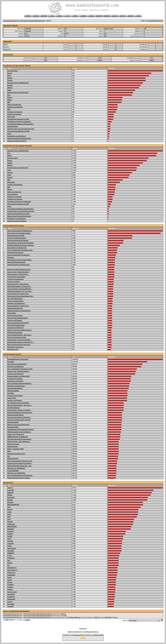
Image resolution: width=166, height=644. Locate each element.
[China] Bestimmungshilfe (15, 253)
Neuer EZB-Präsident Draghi (16, 325)
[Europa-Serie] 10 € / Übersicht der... (18, 284)
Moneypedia (11, 117)
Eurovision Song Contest (15, 316)
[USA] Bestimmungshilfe (15, 332)
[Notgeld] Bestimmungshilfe (16, 236)
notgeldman (11, 597)
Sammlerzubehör (13, 126)
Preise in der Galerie (14, 282)
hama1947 (11, 606)
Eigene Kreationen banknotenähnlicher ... (20, 289)
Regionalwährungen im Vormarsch (18, 359)
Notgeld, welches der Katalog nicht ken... (20, 330)
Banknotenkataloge (13, 391)
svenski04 (11, 543)
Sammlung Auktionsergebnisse (17, 141)
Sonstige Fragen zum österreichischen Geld (21, 129)
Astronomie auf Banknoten (16, 328)
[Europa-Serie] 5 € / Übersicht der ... (18, 274)
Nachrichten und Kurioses (15, 347)
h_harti (10, 556)
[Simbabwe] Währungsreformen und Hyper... (21, 245)
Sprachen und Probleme (15, 320)
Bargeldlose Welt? (13, 349)
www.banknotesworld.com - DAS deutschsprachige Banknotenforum (24, 21)
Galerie (10, 97)
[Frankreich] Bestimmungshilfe (17, 337)
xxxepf (10, 580)
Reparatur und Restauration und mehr (19, 420)
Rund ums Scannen (13, 444)
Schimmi (10, 534)
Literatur (10, 80)
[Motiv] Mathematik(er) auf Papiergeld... (19, 286)
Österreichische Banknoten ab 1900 (18, 119)
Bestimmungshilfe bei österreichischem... (20, 413)
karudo (10, 577)
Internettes (11, 257)
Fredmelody (11, 558)
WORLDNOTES (12, 526)
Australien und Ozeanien (15, 112)
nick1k (9, 512)
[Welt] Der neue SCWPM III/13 (16, 473)
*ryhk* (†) (10, 488)
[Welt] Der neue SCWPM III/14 (16, 468)
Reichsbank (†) (12, 568)
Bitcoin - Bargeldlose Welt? (16, 449)
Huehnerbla (11, 497)
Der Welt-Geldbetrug (14, 408)
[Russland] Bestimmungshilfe (16, 262)
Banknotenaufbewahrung (15, 308)
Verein (9, 134)
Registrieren (159, 21)
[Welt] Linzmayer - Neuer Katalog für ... (19, 442)
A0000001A (11, 553)
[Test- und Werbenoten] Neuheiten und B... (20, 250)
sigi (9, 565)
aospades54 (11, 594)
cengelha (10, 587)
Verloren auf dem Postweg (15, 301)
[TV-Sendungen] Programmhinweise (18, 403)
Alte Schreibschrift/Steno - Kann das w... (20, 335)
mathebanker (11, 575)
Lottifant (10, 589)
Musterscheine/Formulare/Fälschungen (19, 139)
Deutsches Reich (13, 71)
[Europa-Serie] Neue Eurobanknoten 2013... (21, 296)
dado (9, 517)
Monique (10, 500)
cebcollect (11, 531)
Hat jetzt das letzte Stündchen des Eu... (19, 270)
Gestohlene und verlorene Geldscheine (19, 122)
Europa (10, 73)
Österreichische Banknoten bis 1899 (18, 131)
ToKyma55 (11, 551)
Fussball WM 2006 (13, 471)
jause (9, 519)
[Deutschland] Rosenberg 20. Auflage (19, 478)
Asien (9, 76)
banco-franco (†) (12, 570)
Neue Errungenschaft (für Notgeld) (18, 240)
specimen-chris (12, 592)
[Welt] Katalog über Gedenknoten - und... (20, 466)
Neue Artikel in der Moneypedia (17, 248)
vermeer (10, 602)
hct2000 (10, 536)
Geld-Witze (11, 393)
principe (10, 582)
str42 (9, 507)
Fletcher (10, 563)
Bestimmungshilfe (13, 422)
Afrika (9, 90)
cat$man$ (10, 493)
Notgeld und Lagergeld (14, 114)
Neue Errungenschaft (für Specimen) (19, 255)
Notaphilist (11, 529)
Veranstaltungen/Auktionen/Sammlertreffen (21, 124)
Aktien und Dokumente (14, 105)
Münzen (10, 100)
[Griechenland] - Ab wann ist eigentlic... (19, 340)
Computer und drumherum (16, 279)
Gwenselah (11, 604)
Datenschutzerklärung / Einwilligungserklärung (83, 632)
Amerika (10, 85)
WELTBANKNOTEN (13, 505)
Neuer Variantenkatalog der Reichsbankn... (20, 476)
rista (9, 560)
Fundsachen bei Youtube (15, 379)
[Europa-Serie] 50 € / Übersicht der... (18, 306)
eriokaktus (11, 585)
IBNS (9, 451)
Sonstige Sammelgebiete (15, 107)
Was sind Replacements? (15, 299)
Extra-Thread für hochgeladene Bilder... (19, 233)
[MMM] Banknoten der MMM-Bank (18, 437)
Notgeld (10, 78)
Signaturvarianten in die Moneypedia (19, 265)
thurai (9, 514)
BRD (9, 102)
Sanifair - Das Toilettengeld (16, 434)
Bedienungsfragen (13, 459)
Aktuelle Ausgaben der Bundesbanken (19, 311)
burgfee (10, 510)
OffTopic (10, 88)
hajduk (10, 546)
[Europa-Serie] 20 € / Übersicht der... (18, 294)
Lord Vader (11, 490)
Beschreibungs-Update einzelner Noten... (20, 260)
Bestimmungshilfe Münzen (16, 415)
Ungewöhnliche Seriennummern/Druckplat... (21, 243)
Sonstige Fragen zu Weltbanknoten (18, 83)
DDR (9, 109)
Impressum (83, 628)
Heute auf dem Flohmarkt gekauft (18, 318)
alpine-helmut (12, 548)
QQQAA (10, 495)
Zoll (9, 456)
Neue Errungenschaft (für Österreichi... (19, 345)
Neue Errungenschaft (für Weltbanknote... (20, 231)
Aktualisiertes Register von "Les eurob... (20, 291)
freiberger (10, 502)
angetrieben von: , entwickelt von (83, 635)
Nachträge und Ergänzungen (16, 303)
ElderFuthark (11, 599)
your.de (27, 620)
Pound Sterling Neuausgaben (16, 277)
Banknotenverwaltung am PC (16, 454)
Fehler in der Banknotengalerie (17, 238)
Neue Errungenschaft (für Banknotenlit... (20, 439)
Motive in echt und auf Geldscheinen (19, 425)
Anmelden (152, 21)
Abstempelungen (13, 446)
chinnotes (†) (11, 572)
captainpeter (11, 524)
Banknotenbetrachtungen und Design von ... (21, 342)
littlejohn (10, 522)
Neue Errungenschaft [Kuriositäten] (18, 323)
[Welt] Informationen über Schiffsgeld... (19, 432)
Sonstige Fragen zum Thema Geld (18, 92)
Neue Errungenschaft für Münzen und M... (20, 461)
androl (9, 539)
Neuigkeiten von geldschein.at (17, 136)
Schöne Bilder (12, 313)
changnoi (10, 541)
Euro (9, 95)
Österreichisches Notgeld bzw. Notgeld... (20, 463)
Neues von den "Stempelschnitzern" (18, 272)
